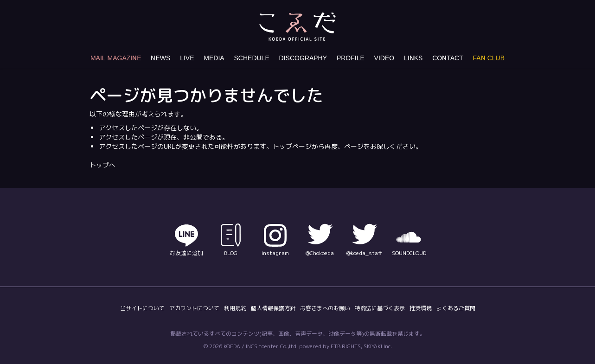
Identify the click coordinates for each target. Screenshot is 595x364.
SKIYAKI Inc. (378, 346)
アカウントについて (194, 308)
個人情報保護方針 (273, 308)
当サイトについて (142, 308)
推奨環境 (421, 308)
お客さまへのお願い (325, 308)
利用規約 (235, 308)
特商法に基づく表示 (380, 308)
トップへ (102, 165)
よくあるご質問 (456, 308)
